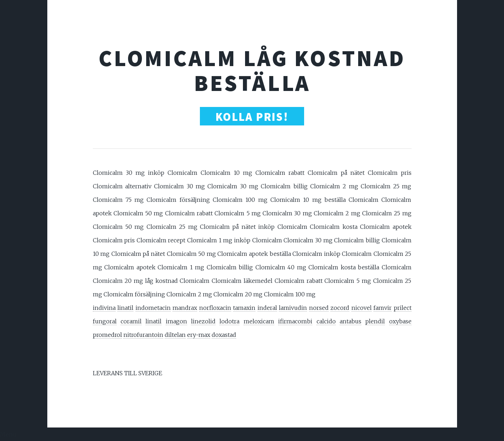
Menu (8, 434)
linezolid (203, 321)
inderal (267, 308)
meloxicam (259, 321)
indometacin (153, 308)
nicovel (362, 308)
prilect (403, 308)
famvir (383, 308)
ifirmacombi (295, 321)
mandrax (185, 308)
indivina (104, 308)
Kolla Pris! (252, 117)
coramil (131, 321)
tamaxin (244, 308)
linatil (125, 308)
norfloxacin (215, 308)
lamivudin (293, 308)
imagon (176, 321)
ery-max (199, 335)
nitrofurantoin (143, 335)
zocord (340, 308)
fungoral (105, 321)
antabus (351, 321)
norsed (319, 308)
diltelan (175, 335)
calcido (326, 321)
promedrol (107, 335)
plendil (375, 321)
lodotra (229, 321)
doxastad (224, 335)
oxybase (400, 321)
